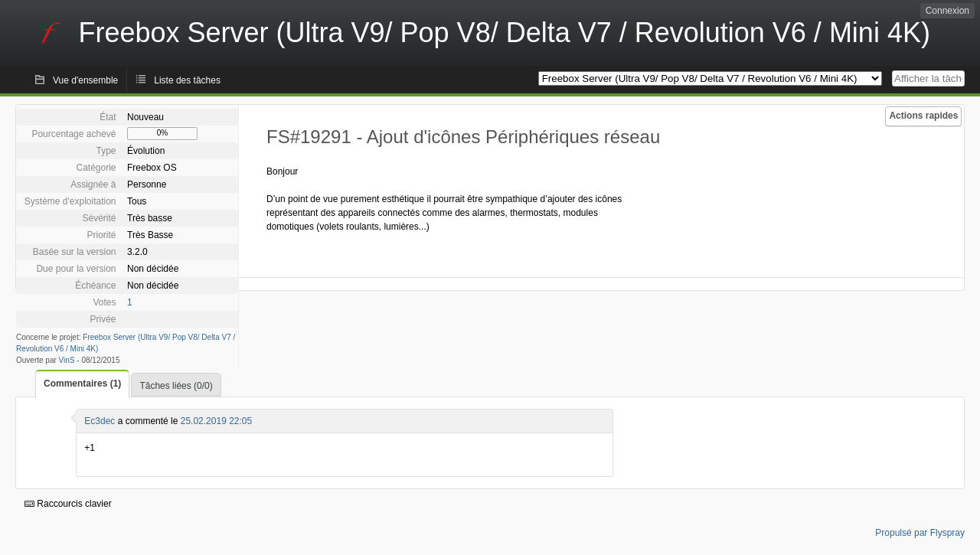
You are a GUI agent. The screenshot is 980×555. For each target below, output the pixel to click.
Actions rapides (923, 116)
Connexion (947, 11)
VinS (67, 360)
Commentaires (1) (82, 384)
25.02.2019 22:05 (216, 421)
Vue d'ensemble (85, 80)
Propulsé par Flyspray (920, 533)
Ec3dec (100, 421)
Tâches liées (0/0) (176, 386)
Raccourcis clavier (68, 504)
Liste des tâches (187, 80)
